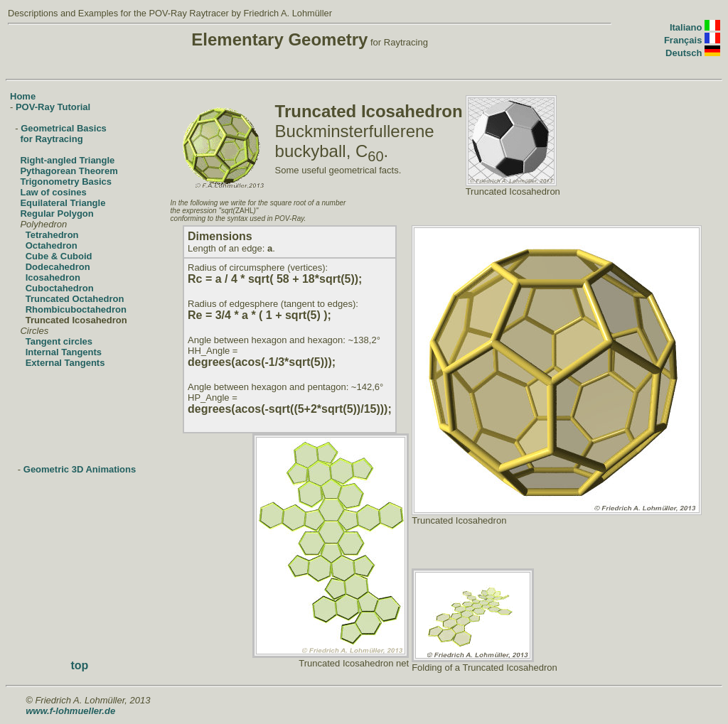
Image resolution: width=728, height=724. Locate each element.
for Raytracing (51, 139)
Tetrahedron (52, 235)
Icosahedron (53, 277)
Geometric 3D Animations (80, 469)
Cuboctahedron (60, 288)
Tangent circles (59, 341)
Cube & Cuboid (59, 256)
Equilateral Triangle (63, 203)
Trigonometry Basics (66, 182)
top (79, 665)
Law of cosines (53, 192)
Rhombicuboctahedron (76, 309)
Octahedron (52, 245)
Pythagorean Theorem (69, 171)
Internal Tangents (64, 352)
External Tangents (65, 363)
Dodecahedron (58, 267)
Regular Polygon (57, 214)
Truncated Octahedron (75, 299)
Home (23, 96)
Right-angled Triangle (67, 160)
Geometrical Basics (64, 128)
